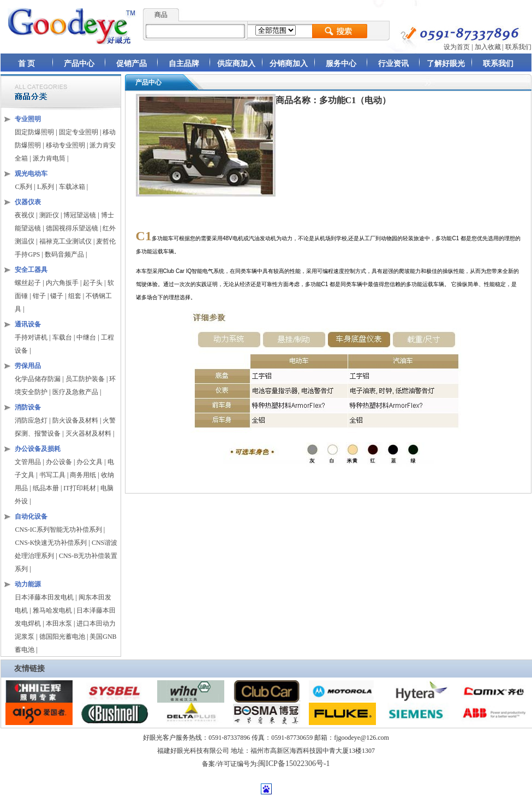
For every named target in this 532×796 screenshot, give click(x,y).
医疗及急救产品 (76, 392)
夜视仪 (25, 215)
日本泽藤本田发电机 (44, 597)
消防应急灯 (31, 420)
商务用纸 (83, 475)
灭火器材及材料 (88, 433)
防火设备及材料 (75, 420)
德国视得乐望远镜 (72, 228)
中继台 (86, 337)
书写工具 (52, 475)
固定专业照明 (79, 132)
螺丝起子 (28, 283)
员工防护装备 (86, 379)
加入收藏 (488, 47)
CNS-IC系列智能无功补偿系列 (58, 530)
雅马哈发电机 (52, 610)
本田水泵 (59, 623)
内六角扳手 (62, 283)
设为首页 (457, 47)
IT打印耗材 (79, 488)
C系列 (23, 187)
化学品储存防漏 (38, 379)
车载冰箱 (72, 187)
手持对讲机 (31, 337)
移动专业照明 (65, 145)
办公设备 (59, 462)
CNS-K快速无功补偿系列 (51, 543)
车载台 (62, 337)
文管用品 (28, 462)
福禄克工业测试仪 (65, 241)
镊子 (57, 296)
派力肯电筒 (49, 158)
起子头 (93, 283)
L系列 (46, 187)
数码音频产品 (64, 254)
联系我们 (518, 47)
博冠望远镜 (80, 215)
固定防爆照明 (34, 132)
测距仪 (49, 215)
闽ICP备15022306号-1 (294, 764)
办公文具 (89, 462)
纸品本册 (46, 488)
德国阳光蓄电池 (62, 637)
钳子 (39, 296)
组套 (75, 296)
